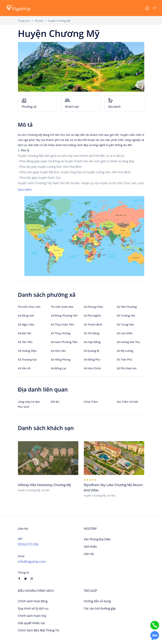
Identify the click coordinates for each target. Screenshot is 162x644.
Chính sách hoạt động (33, 601)
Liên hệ (89, 554)
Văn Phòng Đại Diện (97, 539)
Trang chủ (24, 21)
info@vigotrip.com (32, 561)
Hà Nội (39, 21)
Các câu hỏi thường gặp (100, 608)
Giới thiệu (90, 547)
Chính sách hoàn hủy (32, 616)
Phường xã (38, 103)
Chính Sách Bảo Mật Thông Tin (39, 630)
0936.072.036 (28, 544)
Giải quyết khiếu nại (31, 623)
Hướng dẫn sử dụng (97, 601)
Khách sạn (81, 103)
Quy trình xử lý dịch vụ (33, 608)
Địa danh (124, 103)
